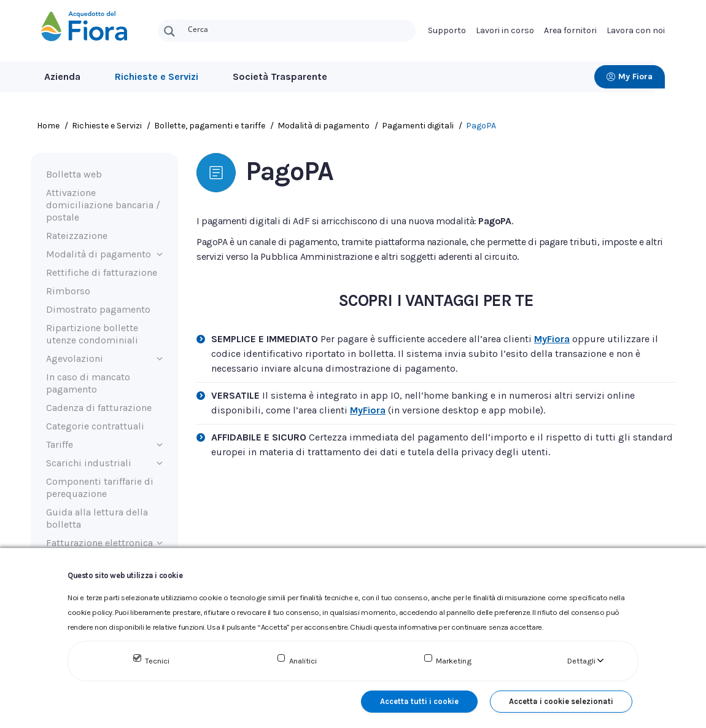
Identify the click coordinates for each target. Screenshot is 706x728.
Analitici (303, 661)
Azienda (62, 76)
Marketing (454, 661)
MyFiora (552, 343)
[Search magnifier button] (169, 31)
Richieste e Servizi (157, 76)
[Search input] (299, 28)
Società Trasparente (280, 76)
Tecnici (157, 661)
